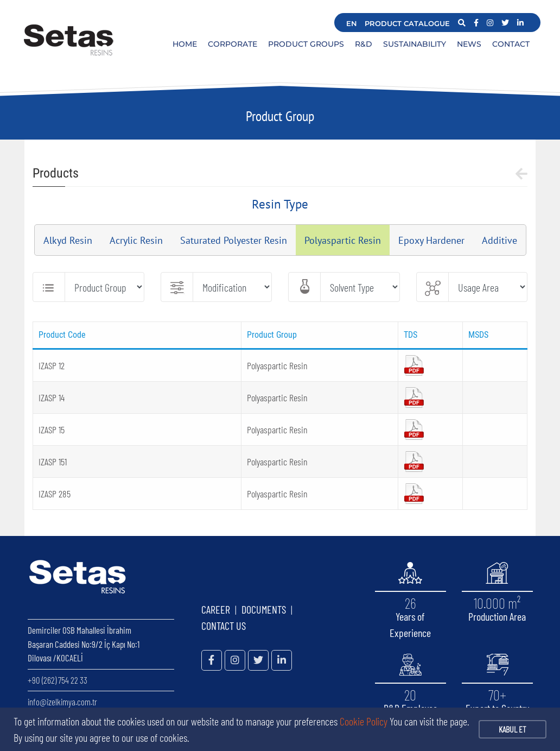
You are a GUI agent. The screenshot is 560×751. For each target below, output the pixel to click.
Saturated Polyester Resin (234, 240)
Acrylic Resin (136, 240)
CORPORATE (233, 44)
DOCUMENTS (264, 609)
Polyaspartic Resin (343, 240)
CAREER (216, 609)
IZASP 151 (53, 462)
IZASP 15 (52, 430)
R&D (364, 44)
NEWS (469, 44)
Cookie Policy (364, 721)
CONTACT (511, 44)
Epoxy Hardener (431, 240)
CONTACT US (224, 626)
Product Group (280, 116)
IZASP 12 (52, 365)
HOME (185, 44)
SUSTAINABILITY (415, 44)
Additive (499, 240)
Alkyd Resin (68, 240)
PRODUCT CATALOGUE (407, 23)
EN (352, 23)
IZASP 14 (52, 397)
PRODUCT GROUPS (306, 44)
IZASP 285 (55, 494)
